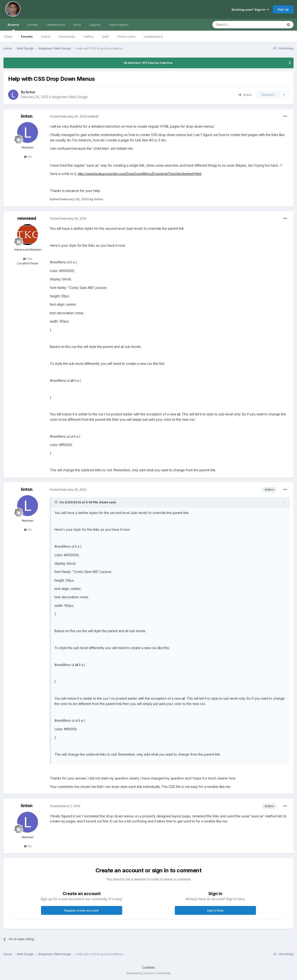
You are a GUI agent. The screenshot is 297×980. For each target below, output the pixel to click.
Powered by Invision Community (149, 973)
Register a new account (81, 910)
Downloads (67, 36)
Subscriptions (119, 25)
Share (245, 95)
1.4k (28, 259)
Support (95, 25)
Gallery (89, 36)
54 (28, 157)
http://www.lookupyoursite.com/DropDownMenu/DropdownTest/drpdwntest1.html (140, 174)
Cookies (148, 967)
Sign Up (283, 9)
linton (30, 92)
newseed (27, 218)
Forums (27, 36)
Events (46, 36)
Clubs (8, 36)
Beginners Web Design (70, 97)
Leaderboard (153, 36)
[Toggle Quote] (57, 502)
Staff (105, 36)
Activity (33, 25)
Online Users (126, 36)
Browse (13, 27)
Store (77, 25)
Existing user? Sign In (250, 10)
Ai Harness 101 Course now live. (149, 63)
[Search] (236, 25)
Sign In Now (215, 910)
